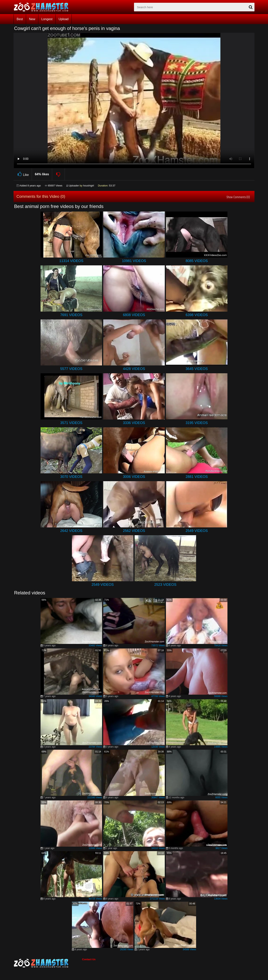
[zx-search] (194, 7)
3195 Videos (197, 423)
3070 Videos (71, 477)
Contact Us (89, 959)
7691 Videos (71, 315)
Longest (47, 19)
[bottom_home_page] (48, 963)
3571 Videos (71, 423)
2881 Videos (197, 477)
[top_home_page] (43, 7)
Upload (64, 19)
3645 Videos (197, 369)
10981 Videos (134, 261)
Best (20, 19)
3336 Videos (134, 423)
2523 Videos (165, 585)
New (32, 19)
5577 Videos (71, 369)
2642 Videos (71, 531)
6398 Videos (197, 315)
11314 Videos (71, 261)
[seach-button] (251, 7)
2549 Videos (197, 531)
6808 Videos (134, 315)
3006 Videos (134, 477)
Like (23, 174)
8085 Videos (197, 261)
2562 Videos (134, 531)
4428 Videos (134, 369)
